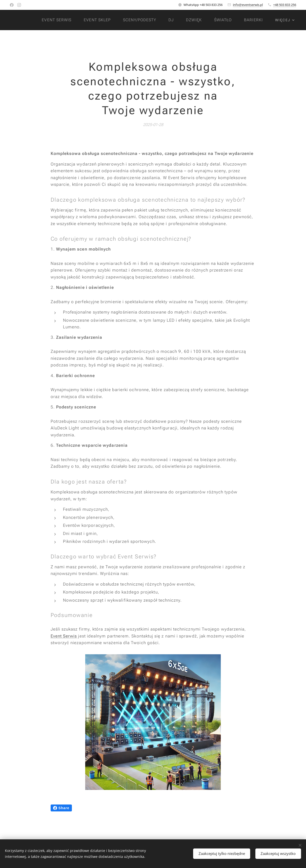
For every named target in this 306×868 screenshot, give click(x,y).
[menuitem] (56, 20)
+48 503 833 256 (285, 5)
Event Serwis (64, 636)
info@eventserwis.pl (248, 5)
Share (61, 808)
